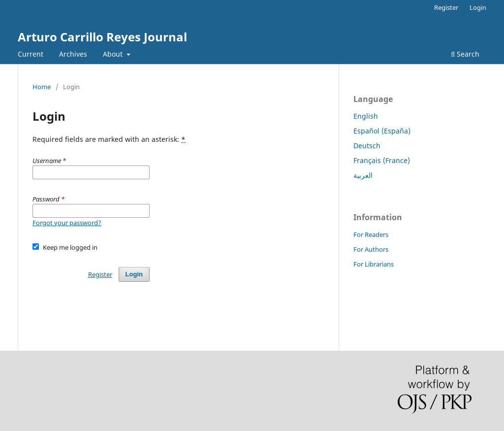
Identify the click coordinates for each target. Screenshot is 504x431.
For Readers (371, 234)
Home (42, 87)
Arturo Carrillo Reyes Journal (102, 37)
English (366, 116)
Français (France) (382, 160)
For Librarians (374, 264)
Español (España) (382, 131)
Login (478, 7)
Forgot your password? (67, 223)
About (114, 54)
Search (465, 54)
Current (31, 54)
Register (446, 7)
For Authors (371, 249)
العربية (363, 175)
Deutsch (367, 146)
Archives (73, 54)
